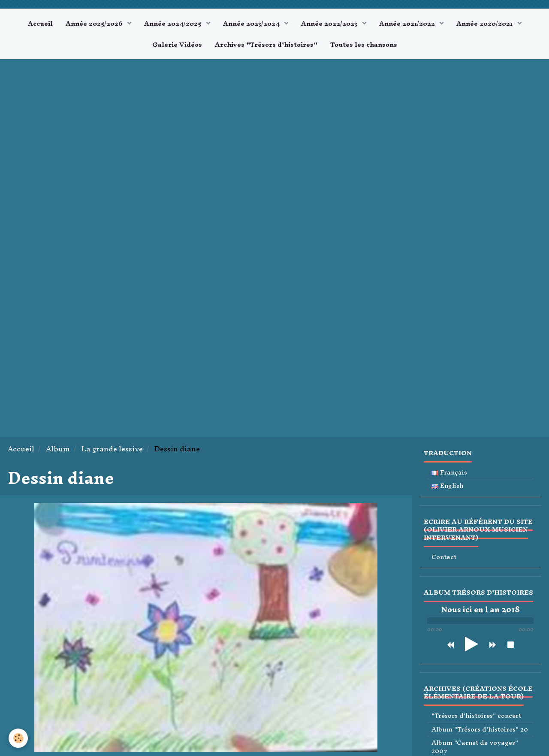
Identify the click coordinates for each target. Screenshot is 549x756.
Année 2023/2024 (252, 23)
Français (449, 473)
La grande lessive (112, 449)
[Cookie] (18, 738)
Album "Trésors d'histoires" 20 (480, 730)
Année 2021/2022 (408, 23)
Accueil (40, 23)
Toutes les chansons (364, 44)
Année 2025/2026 (95, 23)
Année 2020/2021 (485, 23)
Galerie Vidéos (177, 44)
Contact (444, 557)
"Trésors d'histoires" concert (476, 716)
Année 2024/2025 (173, 23)
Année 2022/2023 (330, 23)
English (448, 486)
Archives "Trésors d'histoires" (266, 44)
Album (58, 449)
